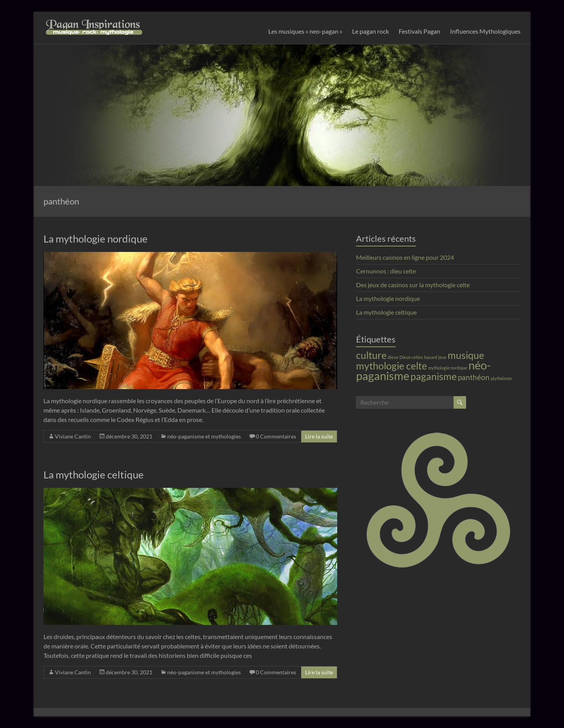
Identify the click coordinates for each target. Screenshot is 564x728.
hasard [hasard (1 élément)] (431, 357)
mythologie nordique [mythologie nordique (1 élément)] (448, 368)
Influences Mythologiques (485, 31)
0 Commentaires (276, 436)
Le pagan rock (371, 31)
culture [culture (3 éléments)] (371, 355)
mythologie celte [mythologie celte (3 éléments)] (391, 366)
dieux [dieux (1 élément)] (393, 357)
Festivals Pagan (419, 31)
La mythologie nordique (96, 239)
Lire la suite (319, 436)
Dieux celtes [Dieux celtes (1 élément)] (411, 357)
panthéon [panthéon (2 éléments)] (474, 377)
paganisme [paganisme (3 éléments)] (434, 376)
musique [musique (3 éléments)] (466, 355)
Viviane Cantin (73, 436)
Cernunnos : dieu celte (386, 271)
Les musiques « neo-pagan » (305, 31)
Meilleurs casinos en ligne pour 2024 (405, 257)
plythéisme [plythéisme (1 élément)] (501, 378)
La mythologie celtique (94, 474)
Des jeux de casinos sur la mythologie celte (413, 285)
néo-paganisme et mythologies (204, 436)
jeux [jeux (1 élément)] (442, 357)
